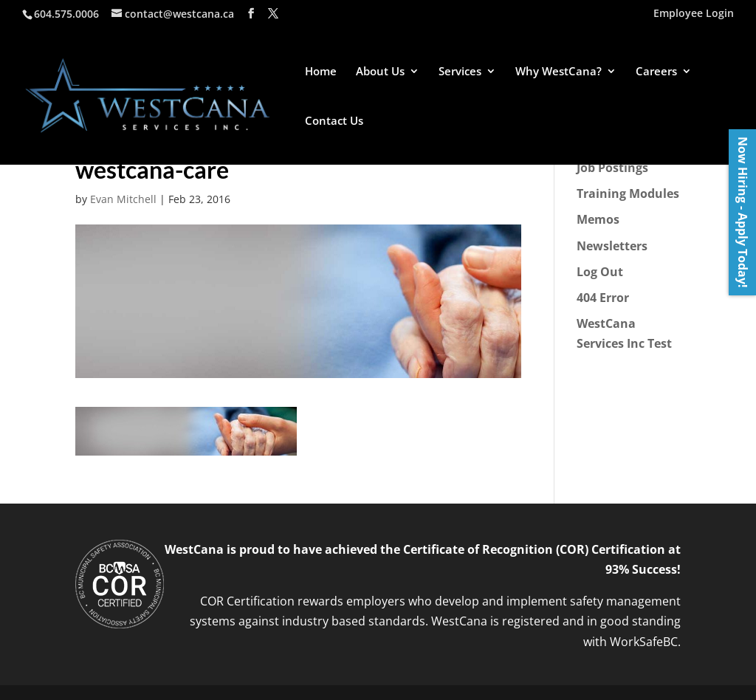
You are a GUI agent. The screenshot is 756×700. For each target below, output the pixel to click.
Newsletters (612, 246)
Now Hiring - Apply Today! (743, 212)
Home (321, 72)
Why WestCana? (559, 72)
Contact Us (334, 121)
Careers (656, 72)
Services (460, 72)
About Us (380, 72)
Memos (598, 219)
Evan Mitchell (123, 199)
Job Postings (612, 168)
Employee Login (694, 14)
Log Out (600, 272)
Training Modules (628, 193)
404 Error (603, 298)
